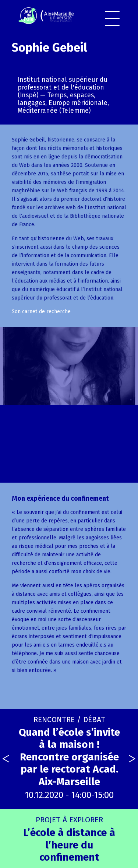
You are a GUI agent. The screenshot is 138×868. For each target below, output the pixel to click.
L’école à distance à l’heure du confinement (69, 839)
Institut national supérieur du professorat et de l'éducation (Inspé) (63, 87)
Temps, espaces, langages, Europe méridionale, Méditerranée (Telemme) (63, 103)
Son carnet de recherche (41, 311)
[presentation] (6, 759)
